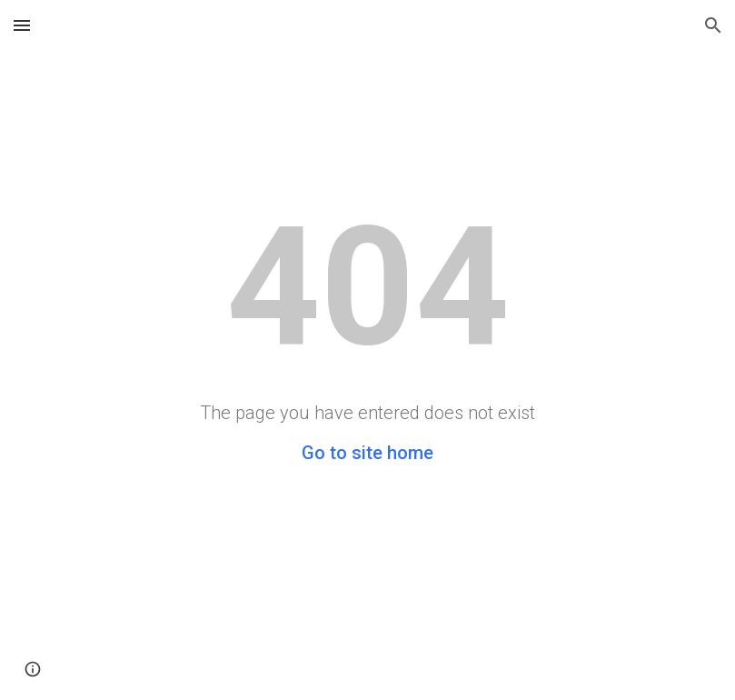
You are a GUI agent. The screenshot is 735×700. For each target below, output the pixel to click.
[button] (22, 25)
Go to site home (367, 453)
